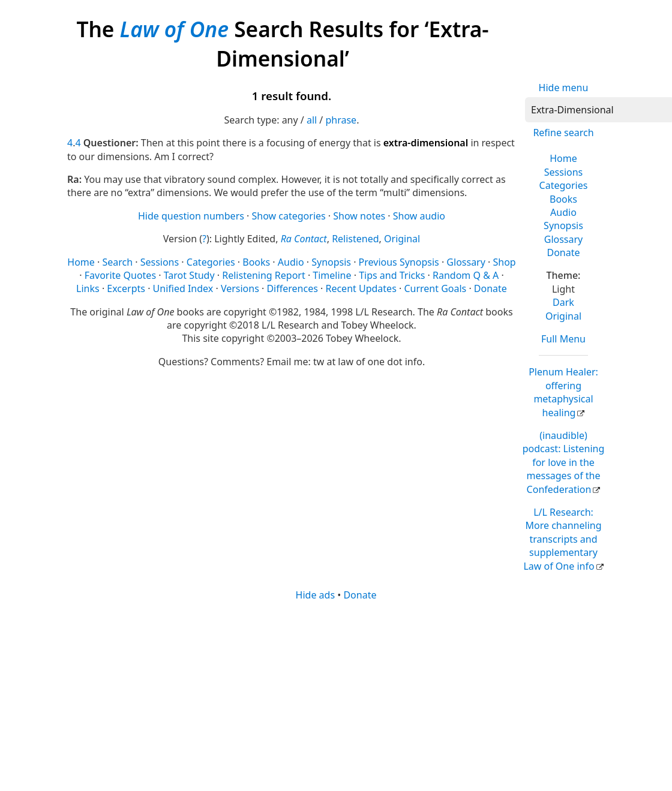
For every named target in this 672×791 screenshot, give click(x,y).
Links (88, 288)
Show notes (359, 216)
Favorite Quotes (120, 275)
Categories (564, 185)
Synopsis (563, 225)
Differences (292, 288)
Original (563, 316)
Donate (563, 252)
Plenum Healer (563, 392)
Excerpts (126, 288)
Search (117, 262)
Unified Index (183, 288)
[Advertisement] (335, 695)
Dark (563, 302)
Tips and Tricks (392, 275)
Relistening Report (263, 275)
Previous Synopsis (399, 262)
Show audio (419, 216)
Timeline (332, 275)
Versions (240, 288)
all (312, 120)
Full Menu (563, 339)
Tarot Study (189, 275)
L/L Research (562, 539)
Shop (505, 262)
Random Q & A (466, 275)
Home (563, 158)
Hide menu (564, 88)
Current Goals (435, 288)
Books (563, 199)
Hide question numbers (191, 216)
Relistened (355, 239)
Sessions (564, 172)
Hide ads (316, 595)
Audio (563, 212)
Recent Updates (361, 288)
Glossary (564, 239)
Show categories (289, 216)
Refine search (563, 133)
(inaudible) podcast (564, 462)
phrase (341, 120)
